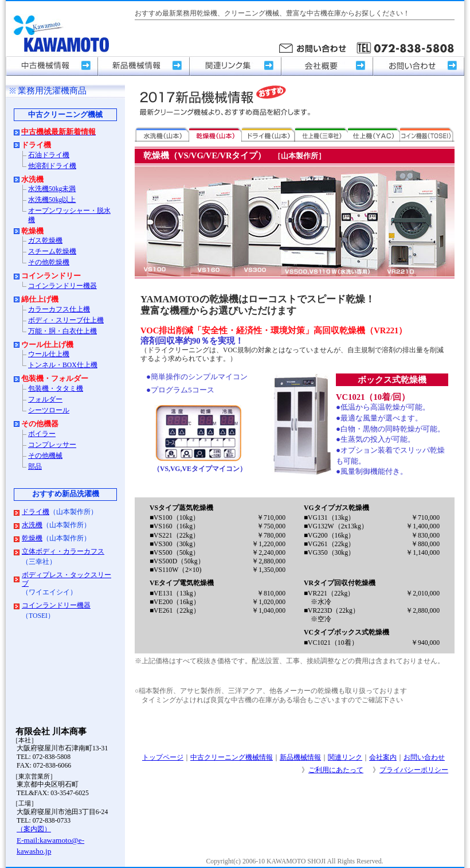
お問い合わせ (424, 758)
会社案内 (383, 758)
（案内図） (34, 829)
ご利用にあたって (336, 770)
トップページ (163, 758)
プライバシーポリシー (414, 770)
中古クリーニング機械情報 (232, 758)
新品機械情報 (300, 758)
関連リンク (345, 758)
